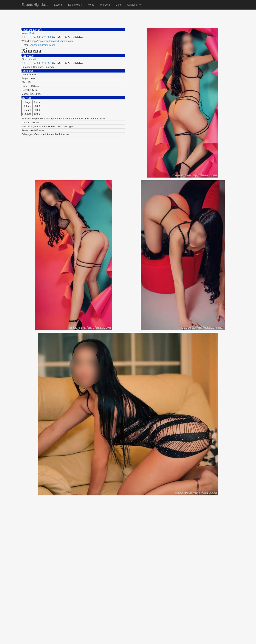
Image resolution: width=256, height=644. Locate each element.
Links (119, 5)
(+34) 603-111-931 (41, 63)
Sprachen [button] (134, 5)
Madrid (32, 59)
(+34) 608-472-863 (41, 37)
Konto (91, 5)
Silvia (32, 33)
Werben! (105, 5)
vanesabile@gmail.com (42, 45)
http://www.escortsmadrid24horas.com (52, 41)
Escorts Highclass (35, 5)
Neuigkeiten (75, 5)
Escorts (58, 5)
